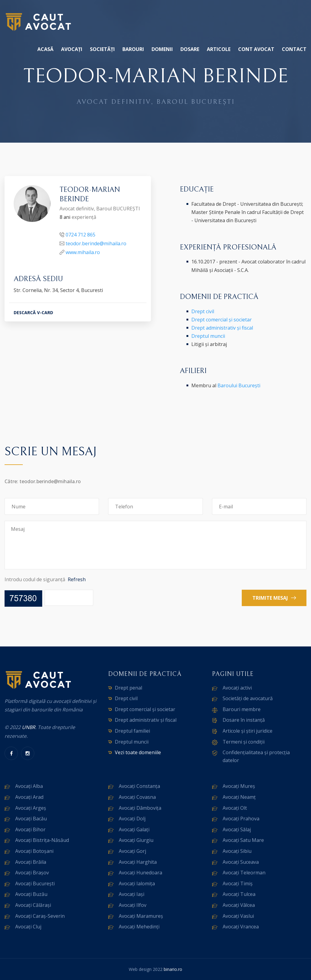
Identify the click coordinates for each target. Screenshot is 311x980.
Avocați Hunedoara (140, 873)
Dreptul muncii (208, 336)
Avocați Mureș (239, 786)
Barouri (133, 49)
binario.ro (173, 969)
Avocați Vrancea (241, 927)
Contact (294, 49)
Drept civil (203, 311)
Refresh (77, 579)
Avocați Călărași (33, 905)
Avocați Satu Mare (243, 840)
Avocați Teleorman (244, 873)
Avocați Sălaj (237, 829)
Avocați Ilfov (133, 905)
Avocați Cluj (28, 927)
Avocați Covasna (137, 797)
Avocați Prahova (241, 819)
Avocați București (35, 883)
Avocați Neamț (239, 797)
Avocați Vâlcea (239, 905)
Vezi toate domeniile (138, 752)
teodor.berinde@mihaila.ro (96, 244)
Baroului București (239, 385)
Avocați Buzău (31, 894)
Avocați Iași (132, 894)
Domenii (162, 49)
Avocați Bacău (31, 819)
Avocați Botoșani (34, 851)
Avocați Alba (29, 786)
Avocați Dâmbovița (140, 808)
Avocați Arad (29, 797)
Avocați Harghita (138, 862)
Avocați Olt (235, 808)
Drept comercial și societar (222, 320)
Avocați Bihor (30, 829)
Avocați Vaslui (238, 916)
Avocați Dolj (132, 819)
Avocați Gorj (132, 851)
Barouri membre (242, 709)
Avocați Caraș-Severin (40, 916)
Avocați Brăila (31, 862)
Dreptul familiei (132, 731)
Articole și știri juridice (248, 731)
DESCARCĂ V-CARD (33, 313)
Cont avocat (256, 49)
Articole (219, 49)
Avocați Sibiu (237, 851)
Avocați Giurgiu (136, 840)
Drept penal (128, 688)
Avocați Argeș (31, 808)
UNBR (29, 727)
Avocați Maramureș (141, 916)
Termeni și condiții (244, 742)
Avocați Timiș (238, 883)
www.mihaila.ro (83, 253)
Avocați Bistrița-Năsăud (42, 840)
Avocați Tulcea (239, 894)
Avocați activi (237, 688)
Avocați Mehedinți (139, 927)
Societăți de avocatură (248, 698)
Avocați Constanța (139, 786)
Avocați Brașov (32, 873)
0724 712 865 (80, 236)
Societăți (102, 49)
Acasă (45, 49)
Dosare (190, 49)
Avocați (72, 49)
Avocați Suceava (241, 862)
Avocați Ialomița (137, 883)
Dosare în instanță (244, 720)
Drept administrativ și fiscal (222, 328)
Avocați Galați (134, 829)
